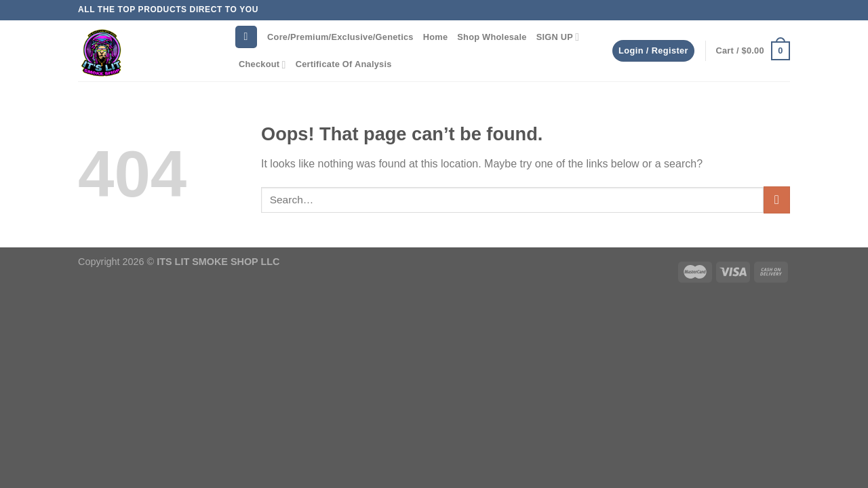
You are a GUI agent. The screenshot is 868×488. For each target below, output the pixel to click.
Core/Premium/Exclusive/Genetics (340, 37)
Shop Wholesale (492, 37)
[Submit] (777, 200)
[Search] (246, 37)
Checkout (262, 65)
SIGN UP (558, 37)
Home (436, 37)
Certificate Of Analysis (344, 64)
